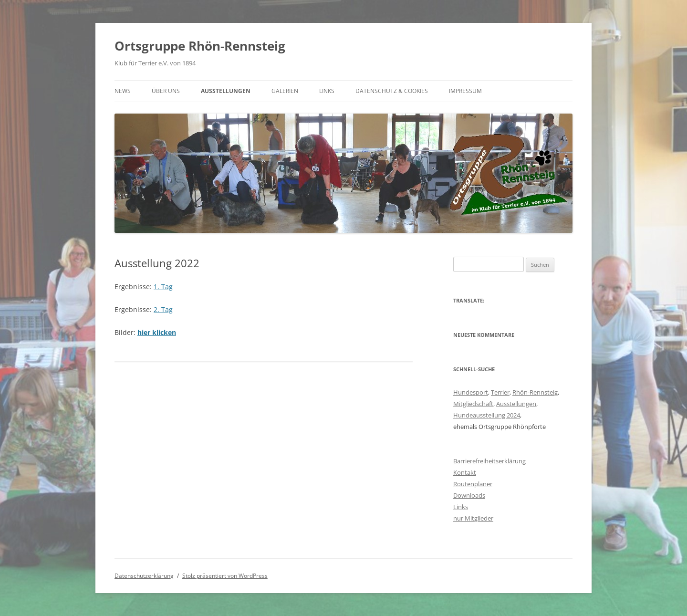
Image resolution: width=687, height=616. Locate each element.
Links (327, 91)
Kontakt (465, 472)
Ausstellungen (226, 91)
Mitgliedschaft (473, 404)
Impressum (465, 91)
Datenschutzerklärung (144, 576)
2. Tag (163, 309)
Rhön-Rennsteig (535, 392)
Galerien (285, 91)
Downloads (469, 495)
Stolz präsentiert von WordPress (225, 576)
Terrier (500, 392)
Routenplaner (473, 484)
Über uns (166, 91)
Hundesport (471, 392)
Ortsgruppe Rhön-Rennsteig (200, 46)
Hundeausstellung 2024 (487, 415)
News (123, 91)
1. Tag (163, 287)
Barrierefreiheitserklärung (489, 461)
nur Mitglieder (473, 518)
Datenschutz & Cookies (392, 91)
